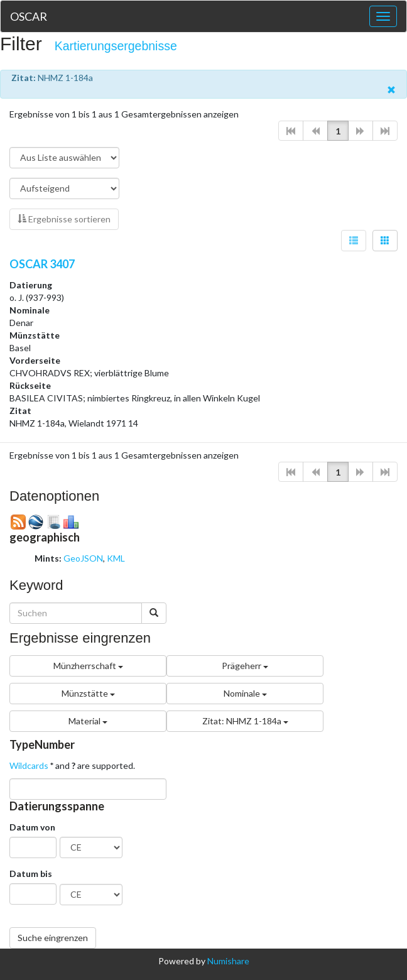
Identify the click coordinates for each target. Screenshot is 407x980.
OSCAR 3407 (42, 264)
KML (116, 558)
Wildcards (29, 765)
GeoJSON (83, 558)
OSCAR (29, 16)
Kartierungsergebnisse (116, 46)
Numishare (228, 961)
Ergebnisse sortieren (64, 219)
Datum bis (31, 874)
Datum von (32, 827)
